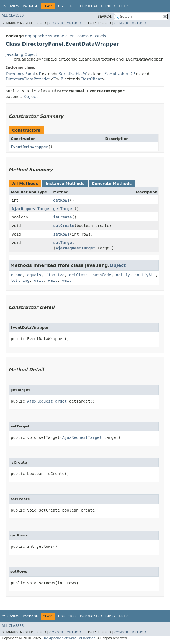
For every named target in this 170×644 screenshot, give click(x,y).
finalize (55, 275)
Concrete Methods (112, 184)
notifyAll (145, 275)
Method (74, 23)
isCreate (62, 217)
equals (34, 275)
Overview (11, 6)
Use (61, 6)
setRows (61, 234)
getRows (61, 200)
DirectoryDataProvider (28, 79)
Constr (56, 23)
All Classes (13, 15)
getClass (78, 275)
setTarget (64, 243)
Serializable (70, 74)
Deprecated (91, 6)
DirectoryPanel (20, 74)
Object (31, 97)
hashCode (102, 275)
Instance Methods (65, 184)
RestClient (91, 79)
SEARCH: (105, 17)
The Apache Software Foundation (69, 638)
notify (123, 275)
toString (20, 280)
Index (111, 6)
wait (39, 280)
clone (17, 275)
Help (123, 6)
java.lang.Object (21, 54)
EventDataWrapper (29, 147)
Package (30, 6)
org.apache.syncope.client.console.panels (65, 36)
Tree (72, 6)
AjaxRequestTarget (31, 209)
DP (132, 74)
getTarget (64, 209)
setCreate (64, 226)
